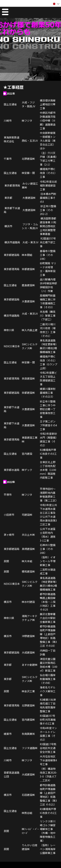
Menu (5, 12)
